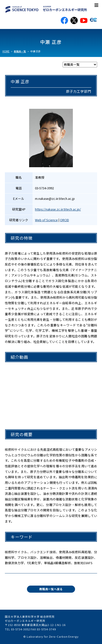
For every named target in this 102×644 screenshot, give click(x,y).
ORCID (64, 220)
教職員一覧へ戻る (51, 589)
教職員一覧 (20, 51)
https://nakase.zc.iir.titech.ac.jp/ (58, 209)
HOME (6, 51)
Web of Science (46, 220)
